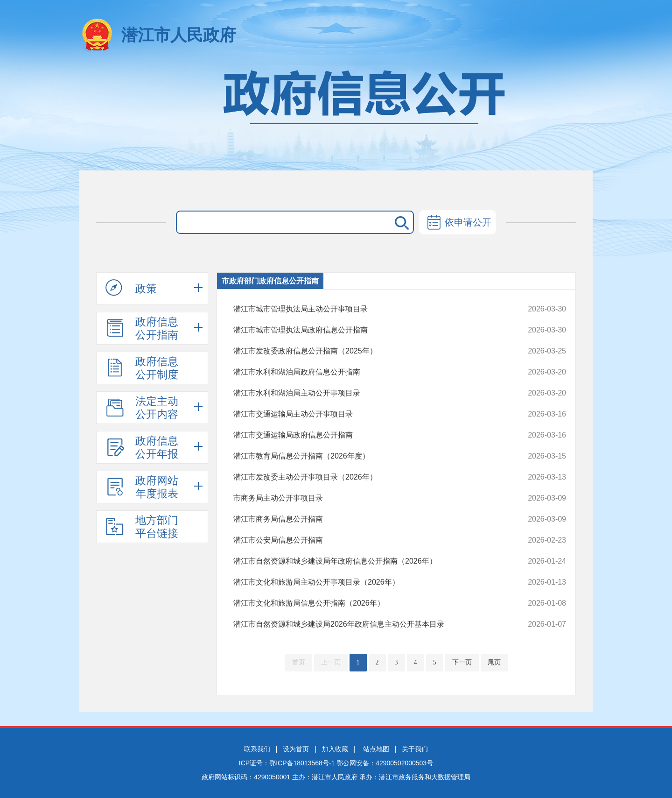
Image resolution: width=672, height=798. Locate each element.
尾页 (494, 662)
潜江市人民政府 (178, 35)
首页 (299, 662)
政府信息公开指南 (142, 328)
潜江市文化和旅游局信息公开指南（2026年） (368, 603)
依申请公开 (458, 223)
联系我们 (257, 749)
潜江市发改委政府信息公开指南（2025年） (368, 351)
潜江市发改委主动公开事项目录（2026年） (368, 477)
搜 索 (400, 222)
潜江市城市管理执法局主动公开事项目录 (368, 309)
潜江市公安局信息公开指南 (368, 540)
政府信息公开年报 (142, 447)
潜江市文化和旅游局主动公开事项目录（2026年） (368, 582)
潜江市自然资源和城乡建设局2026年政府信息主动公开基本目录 (368, 624)
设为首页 (296, 749)
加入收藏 (335, 749)
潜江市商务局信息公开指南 (368, 519)
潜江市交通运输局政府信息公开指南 (368, 435)
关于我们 (415, 749)
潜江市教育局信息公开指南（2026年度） (368, 456)
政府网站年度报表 (142, 487)
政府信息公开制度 (142, 368)
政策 (131, 288)
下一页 (462, 662)
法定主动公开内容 (142, 408)
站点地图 (376, 749)
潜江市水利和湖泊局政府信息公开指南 (368, 372)
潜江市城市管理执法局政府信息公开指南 (368, 330)
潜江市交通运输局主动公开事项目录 (368, 414)
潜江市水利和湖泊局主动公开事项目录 (368, 393)
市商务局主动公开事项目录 (368, 498)
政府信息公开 (336, 116)
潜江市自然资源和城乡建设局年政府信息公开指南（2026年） (368, 561)
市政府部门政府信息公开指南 (270, 281)
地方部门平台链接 (142, 527)
